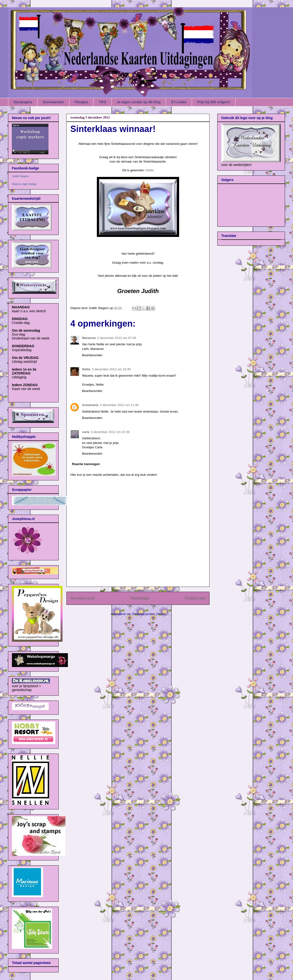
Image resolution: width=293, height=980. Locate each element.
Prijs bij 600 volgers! (214, 102)
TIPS (102, 102)
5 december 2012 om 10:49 (111, 369)
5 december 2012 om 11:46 (119, 405)
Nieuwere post (82, 598)
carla (86, 432)
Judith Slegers (20, 176)
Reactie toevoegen (86, 464)
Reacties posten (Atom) (149, 614)
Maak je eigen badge (24, 184)
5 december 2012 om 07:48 (117, 338)
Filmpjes (81, 102)
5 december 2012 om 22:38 (110, 432)
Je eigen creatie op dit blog (139, 102)
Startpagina (23, 102)
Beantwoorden (92, 355)
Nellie (150, 170)
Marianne (89, 338)
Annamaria (90, 405)
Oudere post (195, 598)
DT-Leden (179, 102)
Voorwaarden (53, 102)
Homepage (140, 598)
